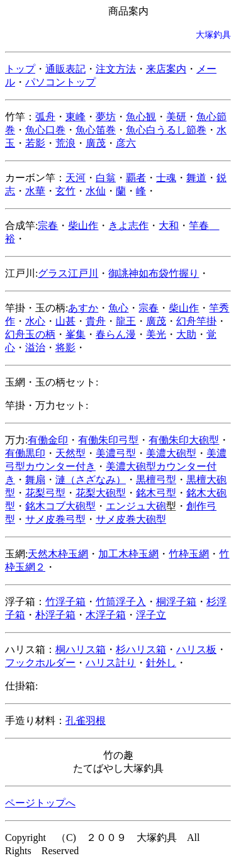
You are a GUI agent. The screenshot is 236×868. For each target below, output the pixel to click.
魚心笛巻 (96, 130)
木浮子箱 (106, 615)
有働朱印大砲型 (184, 440)
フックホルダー (40, 663)
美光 (156, 334)
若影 (35, 143)
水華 (35, 191)
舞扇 (35, 480)
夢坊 (106, 117)
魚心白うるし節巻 (166, 130)
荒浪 (65, 143)
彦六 (126, 143)
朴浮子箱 (55, 615)
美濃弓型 (116, 453)
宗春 (48, 225)
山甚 (65, 321)
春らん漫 (116, 334)
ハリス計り (111, 663)
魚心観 (141, 117)
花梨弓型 (45, 493)
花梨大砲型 (101, 493)
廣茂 (96, 143)
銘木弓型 (156, 493)
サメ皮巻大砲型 (131, 519)
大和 (169, 225)
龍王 (126, 321)
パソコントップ (60, 82)
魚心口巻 (45, 130)
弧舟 (45, 117)
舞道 (196, 178)
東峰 (76, 117)
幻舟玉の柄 (30, 334)
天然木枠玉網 (58, 554)
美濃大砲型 (171, 453)
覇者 (136, 178)
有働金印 (48, 440)
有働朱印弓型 (108, 440)
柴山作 (83, 225)
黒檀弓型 (156, 480)
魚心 (118, 308)
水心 (35, 321)
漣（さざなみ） (91, 480)
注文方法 (116, 69)
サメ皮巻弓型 (55, 519)
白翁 (106, 178)
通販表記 (65, 69)
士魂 (166, 178)
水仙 (96, 191)
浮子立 (151, 615)
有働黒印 (25, 453)
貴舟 (96, 321)
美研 (176, 117)
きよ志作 (128, 225)
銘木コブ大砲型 (60, 506)
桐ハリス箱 (81, 649)
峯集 (76, 334)
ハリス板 (196, 649)
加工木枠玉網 (128, 554)
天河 (76, 178)
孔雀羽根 (86, 721)
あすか (83, 308)
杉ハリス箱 (141, 649)
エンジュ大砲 (136, 506)
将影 (65, 348)
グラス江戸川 (68, 273)
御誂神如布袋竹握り (154, 273)
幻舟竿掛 (196, 321)
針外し (161, 663)
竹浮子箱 (65, 602)
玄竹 (65, 191)
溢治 (35, 348)
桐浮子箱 (176, 602)
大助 (186, 334)
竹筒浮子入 (121, 602)
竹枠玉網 (189, 554)
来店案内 (166, 69)
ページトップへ (40, 803)
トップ (20, 69)
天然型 (70, 453)
